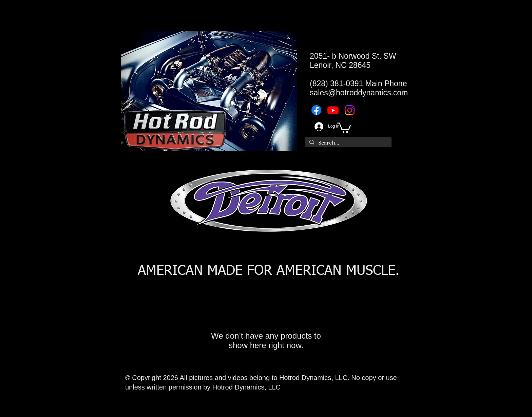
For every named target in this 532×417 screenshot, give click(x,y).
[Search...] (348, 143)
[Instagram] (350, 110)
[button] (344, 127)
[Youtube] (333, 110)
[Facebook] (316, 110)
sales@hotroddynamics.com (359, 93)
